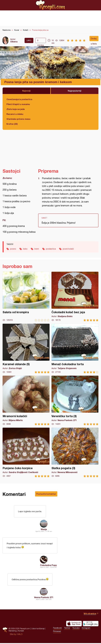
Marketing (13, 632)
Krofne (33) (12, 124)
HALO (20, 635)
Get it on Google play (91, 624)
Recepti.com (51, 5)
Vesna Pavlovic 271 (44, 598)
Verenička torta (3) (75, 400)
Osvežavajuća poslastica (19, 99)
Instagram (86, 629)
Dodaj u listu (94, 39)
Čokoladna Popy (48, 566)
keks (25, 249)
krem (37, 249)
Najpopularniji (75, 91)
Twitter (67, 629)
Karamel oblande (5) (26, 349)
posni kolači (68, 249)
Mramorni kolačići (26, 400)
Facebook (57, 629)
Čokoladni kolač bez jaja (75, 297)
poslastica (51, 249)
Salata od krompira (26, 297)
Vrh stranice (90, 614)
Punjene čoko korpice (26, 452)
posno (13, 249)
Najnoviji (26, 91)
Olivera (14, 42)
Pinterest (57, 632)
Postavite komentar (46, 494)
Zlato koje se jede (16, 109)
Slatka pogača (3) (75, 452)
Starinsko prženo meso (18, 119)
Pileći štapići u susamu (18, 104)
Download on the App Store (74, 624)
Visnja (44, 529)
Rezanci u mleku (15, 114)
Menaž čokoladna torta (75, 349)
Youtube (76, 629)
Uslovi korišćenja (38, 629)
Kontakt (21, 632)
